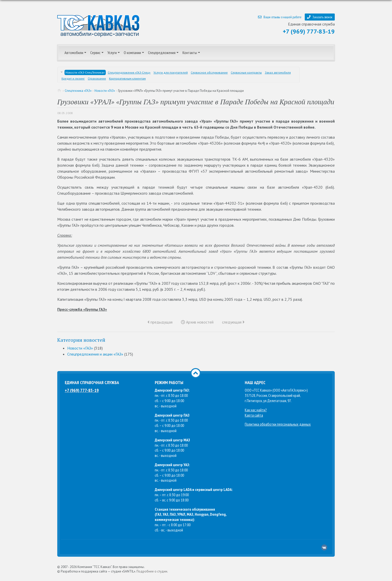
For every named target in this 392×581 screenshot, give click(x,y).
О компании (132, 53)
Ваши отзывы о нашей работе (280, 17)
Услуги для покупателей (171, 72)
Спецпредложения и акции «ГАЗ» (95, 354)
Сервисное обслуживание (209, 72)
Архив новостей (197, 322)
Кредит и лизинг (73, 78)
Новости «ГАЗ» (105, 91)
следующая (233, 322)
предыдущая (160, 322)
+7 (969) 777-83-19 (309, 31)
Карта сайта (254, 415)
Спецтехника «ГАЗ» (78, 91)
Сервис (95, 53)
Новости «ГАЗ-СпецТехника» (85, 72)
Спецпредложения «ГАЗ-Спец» (129, 72)
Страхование (97, 78)
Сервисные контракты (246, 72)
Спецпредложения (162, 53)
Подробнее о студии (152, 571)
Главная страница (59, 91)
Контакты (190, 53)
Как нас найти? (256, 410)
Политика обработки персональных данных (278, 424)
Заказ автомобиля (278, 72)
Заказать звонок (320, 17)
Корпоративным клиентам (127, 78)
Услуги (112, 53)
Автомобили (74, 53)
